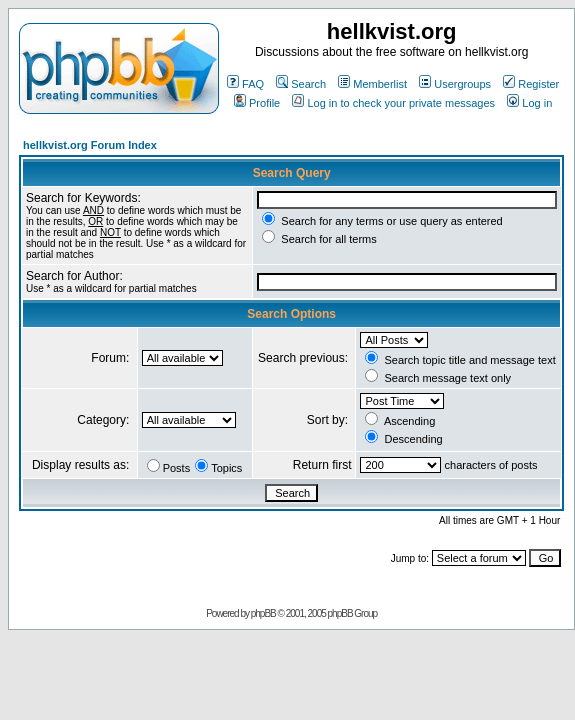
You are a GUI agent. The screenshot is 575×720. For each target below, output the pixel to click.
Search (301, 84)
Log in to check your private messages (393, 103)
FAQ (245, 84)
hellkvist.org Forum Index (90, 145)
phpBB (263, 613)
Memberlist (372, 84)
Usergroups (455, 84)
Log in (529, 103)
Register (531, 84)
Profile (257, 103)
